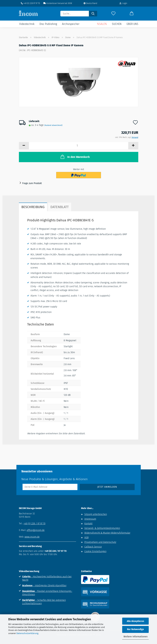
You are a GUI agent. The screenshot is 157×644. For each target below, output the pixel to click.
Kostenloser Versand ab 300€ (58, 3)
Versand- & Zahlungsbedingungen (102, 528)
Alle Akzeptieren (135, 621)
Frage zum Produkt (32, 183)
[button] (132, 14)
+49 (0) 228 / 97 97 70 (34, 524)
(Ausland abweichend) (53, 125)
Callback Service (93, 547)
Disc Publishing (48, 24)
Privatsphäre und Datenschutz (100, 542)
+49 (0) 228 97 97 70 (30, 3)
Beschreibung (33, 207)
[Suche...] (93, 14)
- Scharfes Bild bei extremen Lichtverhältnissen (44, 602)
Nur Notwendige (135, 629)
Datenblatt (60, 207)
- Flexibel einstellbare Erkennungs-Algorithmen (47, 593)
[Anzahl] (79, 146)
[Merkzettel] (113, 14)
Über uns (132, 24)
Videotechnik (27, 24)
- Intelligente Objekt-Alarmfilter (44, 586)
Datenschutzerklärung (27, 633)
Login (123, 3)
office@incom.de (36, 530)
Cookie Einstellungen (95, 551)
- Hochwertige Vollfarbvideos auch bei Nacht (47, 578)
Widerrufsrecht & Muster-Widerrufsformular (107, 533)
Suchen (117, 24)
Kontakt (88, 524)
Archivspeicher (71, 24)
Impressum (90, 519)
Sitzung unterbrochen (96, 514)
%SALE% (102, 24)
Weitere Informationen (136, 637)
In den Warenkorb (75, 157)
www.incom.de (32, 537)
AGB (86, 537)
